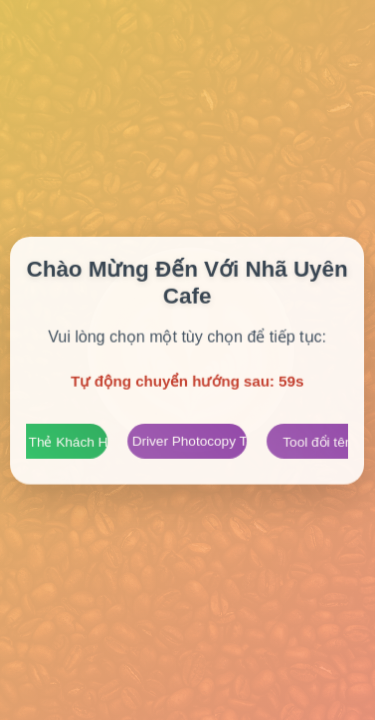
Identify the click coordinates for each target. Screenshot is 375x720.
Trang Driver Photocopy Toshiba (187, 440)
